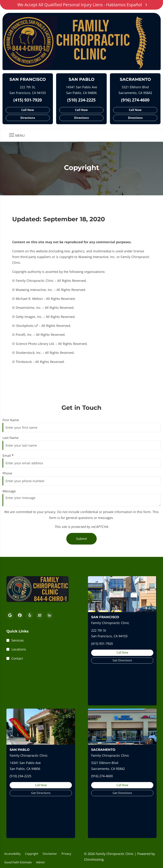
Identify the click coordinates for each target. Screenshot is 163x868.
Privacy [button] (66, 854)
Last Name (11, 438)
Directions (28, 118)
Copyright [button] (32, 854)
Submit (81, 539)
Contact (17, 658)
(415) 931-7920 (28, 100)
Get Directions (122, 660)
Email (8, 456)
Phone (7, 473)
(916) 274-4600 (135, 100)
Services (18, 640)
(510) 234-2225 (81, 100)
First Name (11, 420)
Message (9, 491)
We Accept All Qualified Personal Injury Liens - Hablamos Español (81, 5)
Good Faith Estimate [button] (18, 862)
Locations (19, 649)
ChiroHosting (94, 859)
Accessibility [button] (12, 854)
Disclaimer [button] (50, 854)
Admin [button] (40, 862)
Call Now (28, 110)
